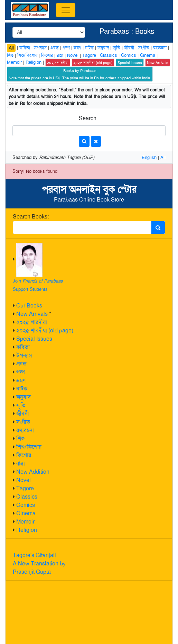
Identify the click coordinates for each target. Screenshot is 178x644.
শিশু (20, 439)
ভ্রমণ (21, 380)
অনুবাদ (24, 397)
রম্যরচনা (25, 430)
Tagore (25, 488)
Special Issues (34, 339)
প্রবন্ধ (21, 364)
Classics (27, 497)
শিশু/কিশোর (29, 447)
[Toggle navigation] (66, 10)
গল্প (21, 372)
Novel (24, 480)
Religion (27, 530)
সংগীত (23, 422)
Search (88, 118)
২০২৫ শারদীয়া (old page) (45, 330)
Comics (26, 505)
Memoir (25, 522)
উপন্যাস (24, 355)
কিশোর (24, 455)
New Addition (33, 472)
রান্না (21, 463)
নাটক (22, 389)
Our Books (29, 306)
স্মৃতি (21, 405)
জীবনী (23, 414)
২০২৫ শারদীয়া (32, 322)
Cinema (26, 513)
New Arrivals (32, 314)
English (149, 157)
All (11, 48)
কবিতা (23, 347)
